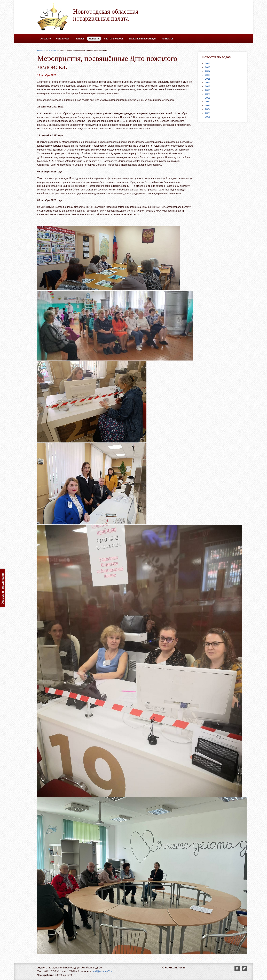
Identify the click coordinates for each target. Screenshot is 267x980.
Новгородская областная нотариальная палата (106, 15)
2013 (208, 67)
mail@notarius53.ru (103, 971)
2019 (208, 90)
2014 (208, 71)
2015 (208, 75)
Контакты (167, 39)
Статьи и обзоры (114, 39)
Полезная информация (143, 39)
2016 (208, 79)
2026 (208, 117)
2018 (208, 86)
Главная (41, 50)
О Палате (45, 39)
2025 (208, 113)
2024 (208, 109)
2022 (208, 102)
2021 (208, 98)
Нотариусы (62, 39)
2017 (208, 82)
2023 (208, 105)
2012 (208, 63)
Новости (94, 39)
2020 (208, 94)
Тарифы (79, 39)
